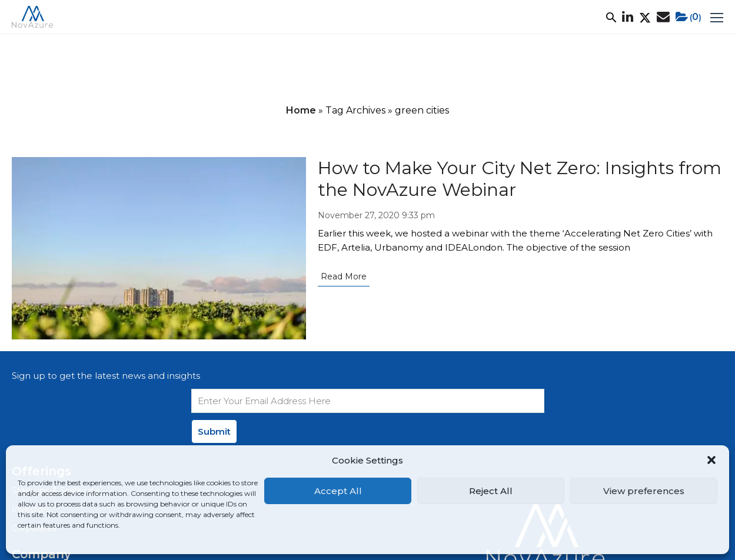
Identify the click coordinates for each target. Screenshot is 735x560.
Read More (344, 276)
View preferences (644, 491)
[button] (711, 460)
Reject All (491, 491)
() (689, 17)
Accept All (338, 491)
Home (301, 110)
